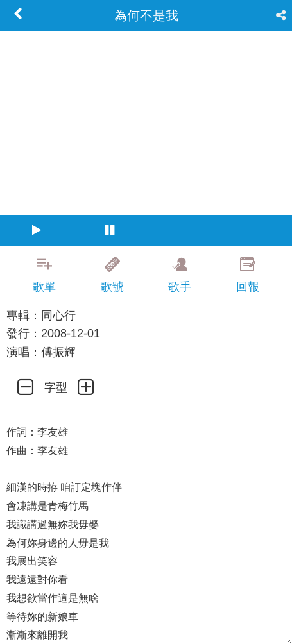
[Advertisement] (146, 628)
